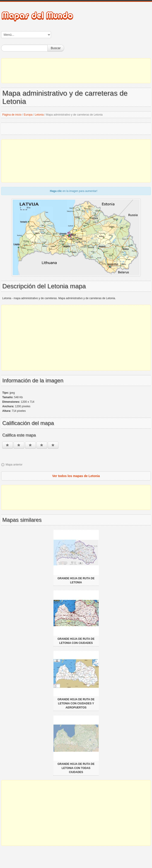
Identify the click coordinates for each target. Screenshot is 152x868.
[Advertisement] (76, 71)
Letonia (39, 115)
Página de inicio (12, 115)
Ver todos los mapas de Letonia (76, 476)
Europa (28, 115)
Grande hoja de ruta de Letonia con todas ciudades (76, 768)
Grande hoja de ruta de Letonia (76, 580)
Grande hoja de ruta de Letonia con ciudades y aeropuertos (76, 703)
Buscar (56, 48)
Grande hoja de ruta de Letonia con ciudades (76, 641)
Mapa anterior (14, 465)
